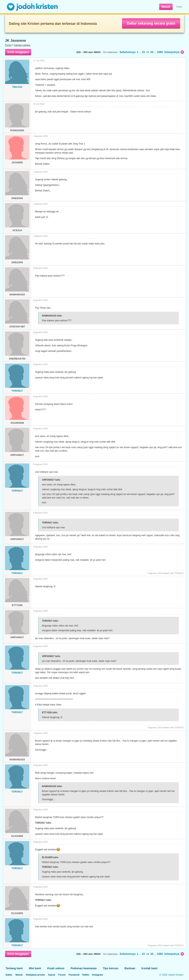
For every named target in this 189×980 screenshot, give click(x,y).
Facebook (74, 975)
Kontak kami (149, 968)
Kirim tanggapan (18, 52)
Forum (8, 45)
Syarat (52, 975)
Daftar (179, 7)
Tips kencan (111, 968)
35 (152, 52)
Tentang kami (14, 968)
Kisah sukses (56, 968)
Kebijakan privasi (35, 975)
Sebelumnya (127, 52)
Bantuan (130, 968)
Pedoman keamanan (84, 968)
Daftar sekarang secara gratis (151, 23)
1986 (160, 52)
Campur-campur (22, 45)
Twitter (86, 975)
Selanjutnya (174, 52)
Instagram (97, 975)
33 (143, 52)
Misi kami (35, 968)
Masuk (166, 7)
